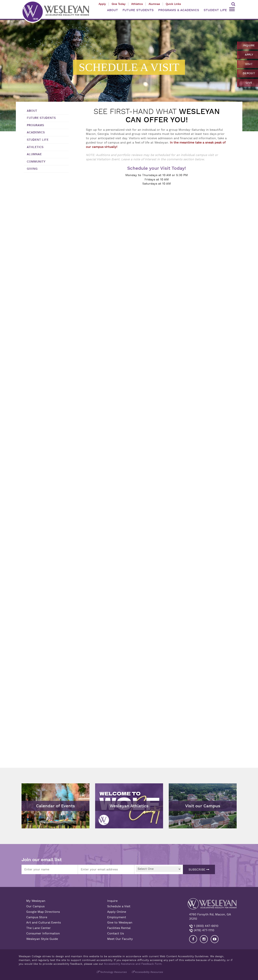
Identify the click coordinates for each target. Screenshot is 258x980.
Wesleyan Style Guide (42, 939)
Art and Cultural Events (44, 923)
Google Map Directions (43, 912)
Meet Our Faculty (120, 939)
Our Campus (35, 906)
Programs (35, 125)
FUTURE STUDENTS (138, 10)
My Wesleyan (36, 901)
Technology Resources (113, 972)
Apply (102, 4)
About (32, 111)
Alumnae (154, 4)
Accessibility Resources (149, 972)
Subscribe (199, 870)
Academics (36, 132)
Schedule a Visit (119, 906)
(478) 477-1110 (204, 930)
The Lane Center (39, 928)
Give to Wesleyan (120, 923)
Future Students (41, 118)
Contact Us (116, 933)
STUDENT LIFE (215, 10)
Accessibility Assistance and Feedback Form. (133, 964)
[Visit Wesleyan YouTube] (215, 939)
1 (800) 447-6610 (206, 926)
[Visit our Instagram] (204, 939)
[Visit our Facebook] (193, 939)
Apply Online (117, 912)
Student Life (38, 140)
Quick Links (173, 4)
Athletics (137, 4)
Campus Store (37, 917)
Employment (117, 917)
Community (36, 162)
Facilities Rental (119, 928)
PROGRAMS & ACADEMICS (179, 10)
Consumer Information (43, 933)
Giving (32, 169)
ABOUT (112, 10)
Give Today (118, 4)
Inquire (112, 901)
